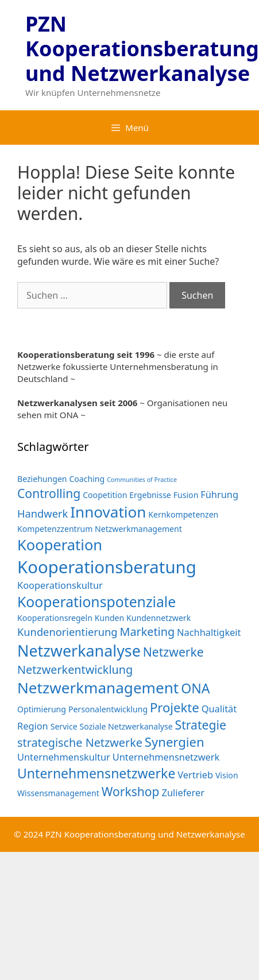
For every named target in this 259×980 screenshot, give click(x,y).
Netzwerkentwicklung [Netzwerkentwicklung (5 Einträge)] (75, 670)
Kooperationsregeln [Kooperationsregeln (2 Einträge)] (55, 618)
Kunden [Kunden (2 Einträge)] (109, 618)
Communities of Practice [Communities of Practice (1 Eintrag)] (142, 480)
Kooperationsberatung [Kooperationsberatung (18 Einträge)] (107, 567)
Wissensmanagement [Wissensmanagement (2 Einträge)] (58, 793)
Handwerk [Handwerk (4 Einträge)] (42, 513)
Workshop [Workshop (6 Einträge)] (131, 791)
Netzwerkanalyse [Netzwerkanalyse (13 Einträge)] (79, 651)
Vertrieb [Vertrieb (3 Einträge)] (195, 775)
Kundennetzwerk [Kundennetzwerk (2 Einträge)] (159, 618)
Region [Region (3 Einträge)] (33, 726)
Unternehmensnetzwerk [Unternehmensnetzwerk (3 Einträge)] (166, 757)
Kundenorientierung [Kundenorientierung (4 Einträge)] (67, 632)
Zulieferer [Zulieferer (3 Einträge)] (183, 792)
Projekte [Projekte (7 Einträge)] (175, 707)
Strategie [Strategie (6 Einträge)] (201, 725)
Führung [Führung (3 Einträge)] (219, 494)
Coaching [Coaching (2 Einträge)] (87, 479)
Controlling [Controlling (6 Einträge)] (49, 493)
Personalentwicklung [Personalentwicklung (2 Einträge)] (108, 709)
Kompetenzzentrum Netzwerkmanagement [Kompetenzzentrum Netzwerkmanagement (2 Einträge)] (100, 529)
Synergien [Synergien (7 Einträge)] (175, 742)
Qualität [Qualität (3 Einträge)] (219, 709)
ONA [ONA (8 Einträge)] (195, 688)
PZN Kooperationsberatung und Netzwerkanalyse (142, 49)
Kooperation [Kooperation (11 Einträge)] (60, 545)
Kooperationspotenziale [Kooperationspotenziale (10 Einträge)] (96, 602)
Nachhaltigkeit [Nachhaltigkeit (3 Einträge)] (209, 632)
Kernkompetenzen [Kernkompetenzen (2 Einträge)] (183, 514)
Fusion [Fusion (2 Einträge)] (186, 495)
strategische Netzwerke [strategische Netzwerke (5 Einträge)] (80, 742)
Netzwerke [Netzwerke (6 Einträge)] (173, 652)
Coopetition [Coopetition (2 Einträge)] (105, 495)
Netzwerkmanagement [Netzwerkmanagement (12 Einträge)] (98, 688)
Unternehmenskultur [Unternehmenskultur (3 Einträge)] (64, 757)
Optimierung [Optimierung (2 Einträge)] (42, 709)
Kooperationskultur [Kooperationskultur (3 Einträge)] (60, 585)
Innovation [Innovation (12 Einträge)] (108, 512)
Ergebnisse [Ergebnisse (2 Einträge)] (150, 495)
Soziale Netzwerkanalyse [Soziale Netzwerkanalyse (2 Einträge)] (126, 726)
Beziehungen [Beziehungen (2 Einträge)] (42, 479)
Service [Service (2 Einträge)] (64, 726)
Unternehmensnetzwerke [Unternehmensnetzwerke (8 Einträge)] (96, 773)
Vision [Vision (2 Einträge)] (227, 775)
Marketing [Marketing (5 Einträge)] (147, 632)
